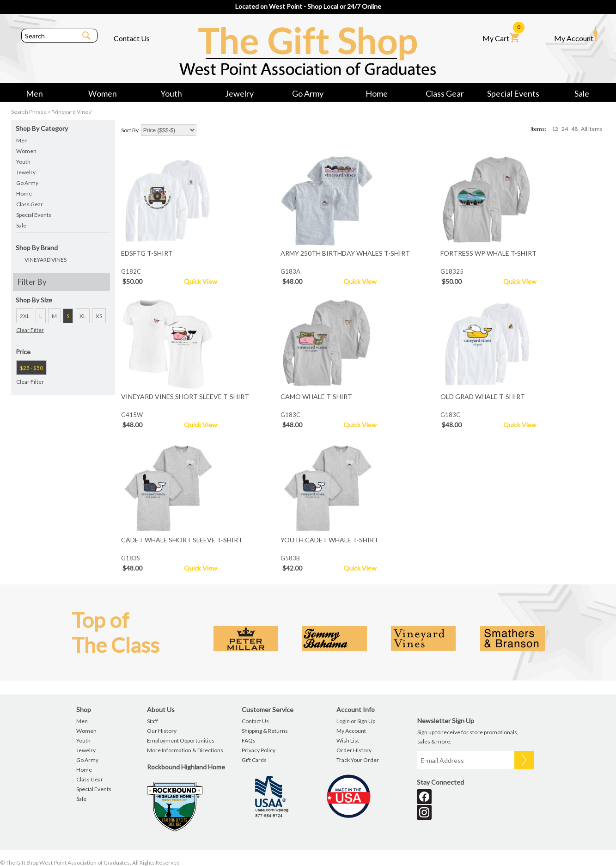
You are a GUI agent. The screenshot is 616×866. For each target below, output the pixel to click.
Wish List (348, 740)
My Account (576, 34)
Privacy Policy (259, 750)
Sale (582, 93)
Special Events (513, 93)
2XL (25, 316)
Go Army (308, 93)
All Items (592, 129)
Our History (162, 731)
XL (83, 316)
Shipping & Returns (265, 731)
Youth (171, 93)
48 (574, 129)
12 (555, 129)
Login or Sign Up (356, 721)
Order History (354, 750)
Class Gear (445, 93)
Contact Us (132, 38)
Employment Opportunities (181, 740)
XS (99, 316)
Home (377, 93)
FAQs (249, 740)
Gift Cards (254, 760)
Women (103, 93)
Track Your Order (358, 760)
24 (565, 129)
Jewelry (239, 93)
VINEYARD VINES (46, 260)
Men (34, 93)
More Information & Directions (185, 750)
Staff (152, 721)
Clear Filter (30, 330)
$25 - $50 (31, 368)
